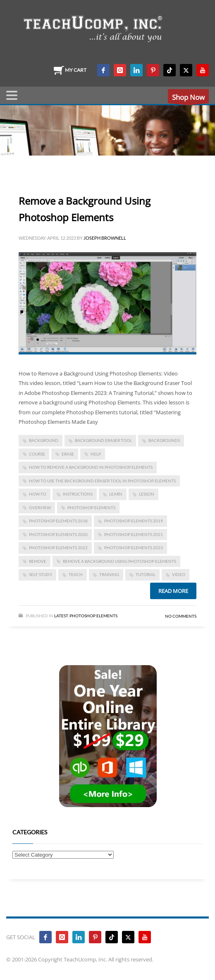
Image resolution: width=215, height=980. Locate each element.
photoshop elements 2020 (58, 534)
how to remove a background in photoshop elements (91, 467)
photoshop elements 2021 (134, 534)
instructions (78, 494)
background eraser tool (103, 440)
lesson (147, 494)
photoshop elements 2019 (134, 521)
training (109, 574)
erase (68, 454)
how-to (38, 494)
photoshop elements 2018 (58, 521)
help (96, 454)
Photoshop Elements (93, 616)
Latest (61, 616)
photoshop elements (91, 508)
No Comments (181, 616)
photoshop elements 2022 (58, 548)
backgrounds (164, 440)
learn (116, 494)
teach (76, 574)
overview (40, 508)
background (44, 440)
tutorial (146, 574)
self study (41, 574)
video (179, 574)
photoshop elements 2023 (134, 548)
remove (38, 561)
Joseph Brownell (105, 238)
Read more (173, 591)
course (37, 454)
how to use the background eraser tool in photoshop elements (102, 481)
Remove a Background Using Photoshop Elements (119, 561)
